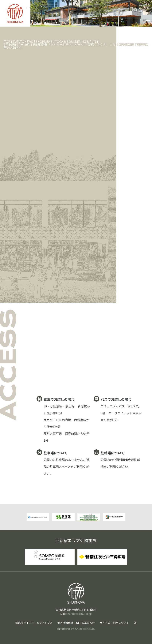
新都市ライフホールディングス (34, 623)
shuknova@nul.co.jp (79, 614)
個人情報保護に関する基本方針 (76, 623)
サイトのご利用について (114, 623)
